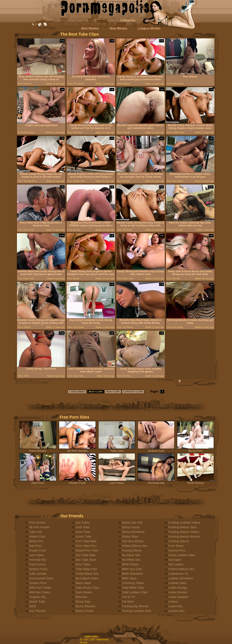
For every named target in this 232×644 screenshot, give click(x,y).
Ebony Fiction (85, 611)
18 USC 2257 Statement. (94, 639)
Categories (128, 20)
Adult (33, 606)
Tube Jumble (38, 574)
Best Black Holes (87, 578)
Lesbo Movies (178, 592)
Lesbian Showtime (181, 578)
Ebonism (81, 597)
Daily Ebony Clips (87, 588)
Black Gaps (83, 583)
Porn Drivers (38, 450)
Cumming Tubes (133, 583)
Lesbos (173, 601)
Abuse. (84, 642)
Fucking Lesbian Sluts (137, 611)
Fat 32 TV (129, 597)
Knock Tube (83, 536)
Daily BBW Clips (133, 588)
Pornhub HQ (156, 482)
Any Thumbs (38, 611)
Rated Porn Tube (87, 550)
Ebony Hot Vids (132, 522)
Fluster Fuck (77, 482)
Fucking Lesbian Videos (184, 522)
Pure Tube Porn (86, 546)
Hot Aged (175, 560)
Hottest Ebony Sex (134, 546)
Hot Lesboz (176, 564)
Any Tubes (83, 522)
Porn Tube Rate (86, 541)
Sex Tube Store (86, 560)
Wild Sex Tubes (40, 592)
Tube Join (117, 450)
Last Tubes (117, 482)
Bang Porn (195, 450)
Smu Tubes (83, 564)
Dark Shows (84, 592)
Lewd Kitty (175, 606)
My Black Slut (131, 555)
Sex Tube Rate (86, 555)
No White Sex (131, 560)
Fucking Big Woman (135, 606)
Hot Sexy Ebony (133, 541)
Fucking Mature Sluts (183, 527)
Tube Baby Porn (86, 569)
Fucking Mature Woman (184, 536)
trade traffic (91, 636)
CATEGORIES (77, 392)
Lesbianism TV (178, 574)
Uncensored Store (41, 578)
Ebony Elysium (86, 606)
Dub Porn (38, 482)
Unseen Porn (38, 583)
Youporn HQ (37, 597)
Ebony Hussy (131, 527)
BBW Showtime (132, 574)
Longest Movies (149, 28)
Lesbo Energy (178, 588)
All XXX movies (77, 450)
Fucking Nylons (179, 541)
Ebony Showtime (133, 532)
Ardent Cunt (156, 450)
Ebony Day (83, 601)
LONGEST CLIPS (133, 392)
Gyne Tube (83, 532)
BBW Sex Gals (132, 569)
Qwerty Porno (38, 569)
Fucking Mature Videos (184, 532)
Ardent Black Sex (87, 574)
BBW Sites (129, 578)
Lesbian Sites (177, 583)
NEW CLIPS (113, 392)
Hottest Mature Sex (181, 569)
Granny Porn (177, 550)
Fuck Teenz (176, 546)
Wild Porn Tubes (40, 588)
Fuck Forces (195, 482)
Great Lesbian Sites (182, 555)
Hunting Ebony (132, 550)
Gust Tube (82, 527)
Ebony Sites (130, 536)
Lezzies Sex (177, 611)
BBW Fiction (130, 564)
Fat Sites (128, 601)
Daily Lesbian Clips (135, 592)
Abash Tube (37, 601)
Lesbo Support (178, 597)
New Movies (118, 28)
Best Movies (90, 28)
